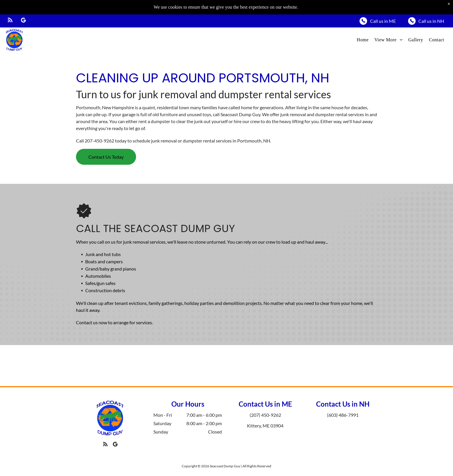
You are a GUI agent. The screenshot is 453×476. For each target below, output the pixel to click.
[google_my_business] (23, 7)
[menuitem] (363, 25)
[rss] (10, 7)
